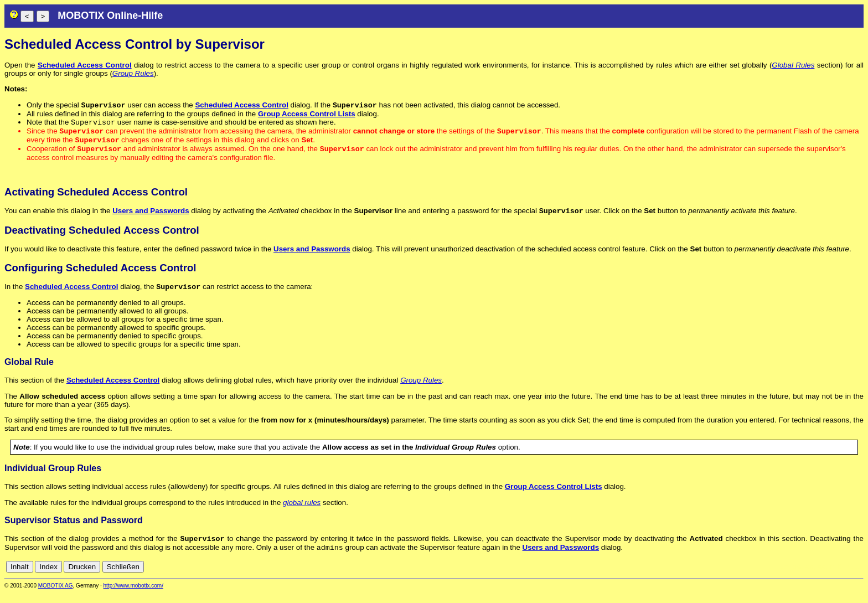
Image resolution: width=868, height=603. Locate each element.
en (810, 577)
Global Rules (793, 65)
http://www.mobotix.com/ (133, 596)
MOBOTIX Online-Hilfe (110, 16)
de (797, 577)
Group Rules (133, 73)
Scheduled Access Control (85, 65)
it (839, 577)
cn (785, 577)
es (821, 577)
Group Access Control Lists (307, 115)
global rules (302, 510)
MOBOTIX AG (56, 596)
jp (848, 577)
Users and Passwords (151, 217)
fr (831, 577)
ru (859, 577)
